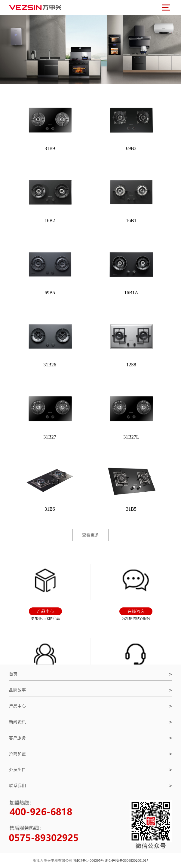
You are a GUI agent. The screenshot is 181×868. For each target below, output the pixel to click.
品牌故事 (91, 690)
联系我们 (91, 786)
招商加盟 (91, 754)
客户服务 (91, 738)
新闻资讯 (91, 722)
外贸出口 (91, 770)
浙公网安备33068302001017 (127, 860)
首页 (91, 674)
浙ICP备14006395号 (89, 860)
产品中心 (91, 706)
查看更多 (91, 535)
